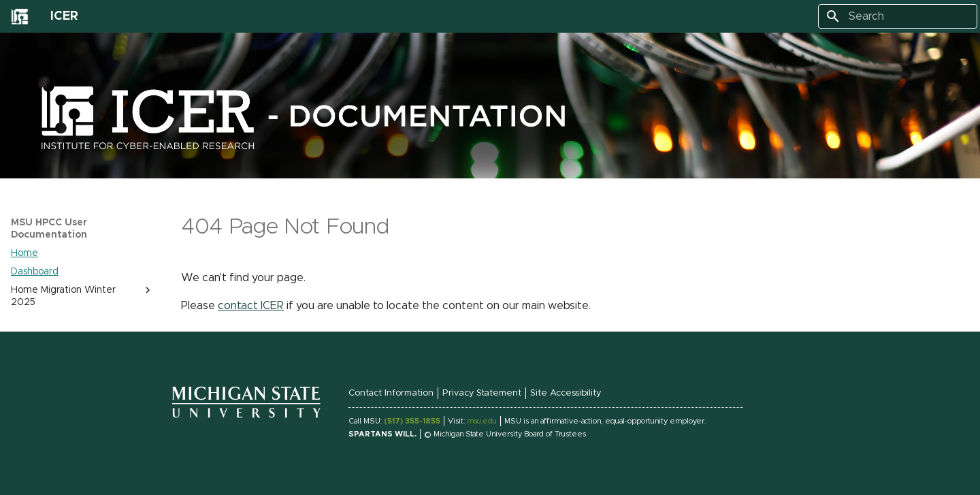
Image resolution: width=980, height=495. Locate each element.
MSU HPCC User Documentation (49, 229)
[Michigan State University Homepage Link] (246, 416)
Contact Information (391, 393)
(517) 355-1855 (412, 421)
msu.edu (482, 421)
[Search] (898, 16)
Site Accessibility (566, 393)
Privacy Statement (482, 393)
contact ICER (251, 306)
